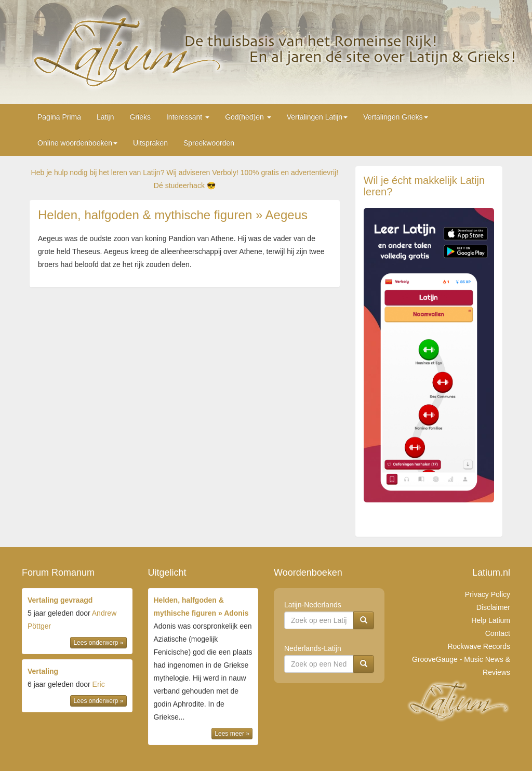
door (77, 622)
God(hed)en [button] (248, 117)
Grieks (140, 117)
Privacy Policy (488, 594)
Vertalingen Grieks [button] (395, 117)
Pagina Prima (59, 117)
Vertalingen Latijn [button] (317, 117)
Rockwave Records (479, 646)
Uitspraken (150, 143)
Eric (99, 684)
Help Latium (491, 620)
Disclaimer (493, 607)
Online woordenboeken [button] (77, 143)
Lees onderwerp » (98, 643)
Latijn (105, 117)
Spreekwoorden (209, 143)
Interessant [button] (188, 117)
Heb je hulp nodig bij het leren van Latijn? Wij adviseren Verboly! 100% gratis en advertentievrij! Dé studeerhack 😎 (185, 179)
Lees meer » (232, 734)
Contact (498, 633)
